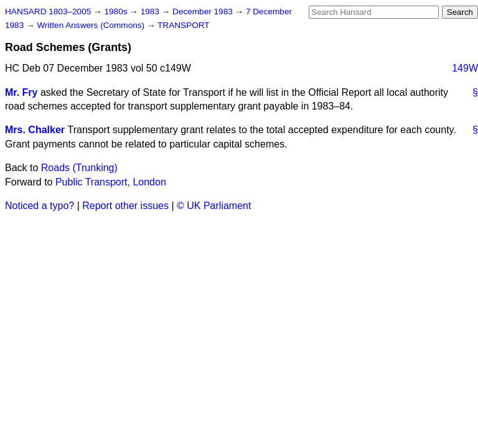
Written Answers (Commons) (92, 25)
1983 (151, 12)
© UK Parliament (214, 206)
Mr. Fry (21, 92)
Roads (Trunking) (79, 168)
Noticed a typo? (40, 206)
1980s (117, 12)
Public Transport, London (111, 182)
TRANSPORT (184, 25)
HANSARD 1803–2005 (48, 12)
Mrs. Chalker (35, 130)
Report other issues (125, 206)
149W (465, 68)
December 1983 (204, 12)
